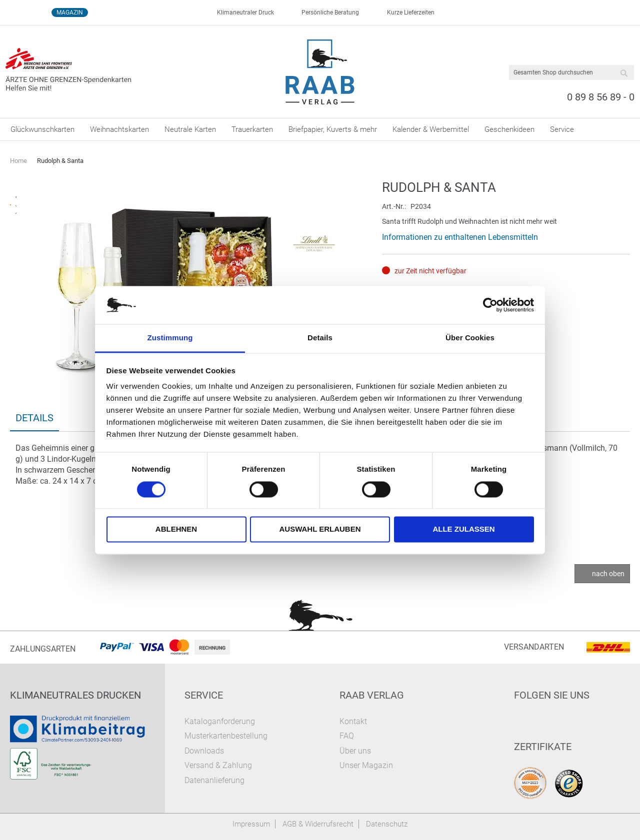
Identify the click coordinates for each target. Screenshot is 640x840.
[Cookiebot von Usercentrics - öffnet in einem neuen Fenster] (490, 305)
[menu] (320, 129)
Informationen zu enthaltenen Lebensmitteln (460, 237)
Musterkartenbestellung (226, 736)
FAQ (347, 736)
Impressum (251, 824)
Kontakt (353, 721)
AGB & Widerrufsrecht (318, 824)
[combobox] (571, 72)
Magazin (70, 12)
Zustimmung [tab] (170, 338)
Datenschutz (387, 824)
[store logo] (320, 72)
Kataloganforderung (220, 721)
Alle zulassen (463, 529)
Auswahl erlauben (320, 529)
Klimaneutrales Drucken (75, 695)
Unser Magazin (366, 765)
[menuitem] (42, 129)
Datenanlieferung (214, 780)
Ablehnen (176, 529)
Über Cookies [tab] (470, 338)
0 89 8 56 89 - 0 (601, 97)
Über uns (355, 751)
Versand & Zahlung (218, 765)
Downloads (204, 751)
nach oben (608, 574)
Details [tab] (320, 338)
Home (18, 161)
